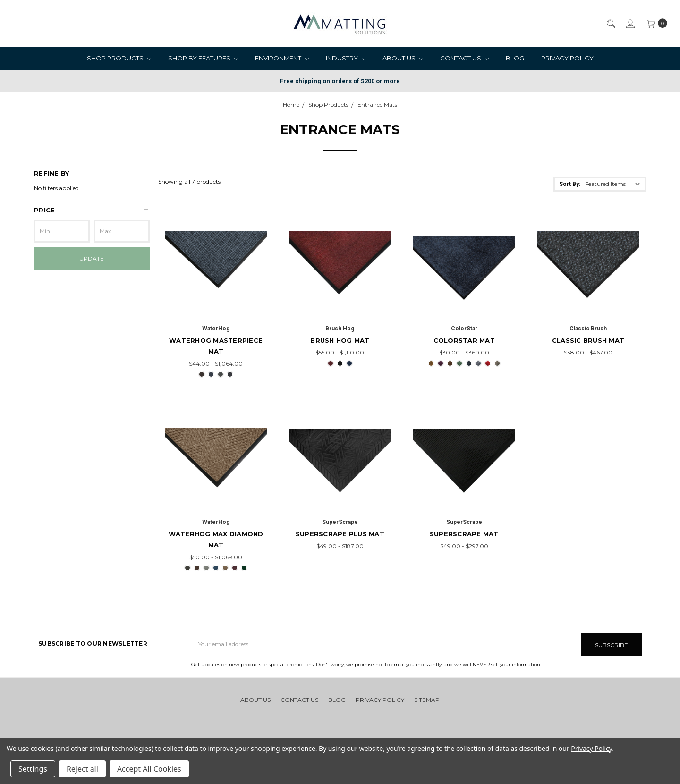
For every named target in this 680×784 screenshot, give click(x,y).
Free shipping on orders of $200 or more (340, 81)
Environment (282, 58)
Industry (346, 58)
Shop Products (119, 58)
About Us (403, 58)
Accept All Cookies (149, 769)
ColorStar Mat (464, 340)
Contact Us (464, 58)
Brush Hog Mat (340, 340)
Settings (33, 769)
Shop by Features (203, 58)
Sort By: (570, 184)
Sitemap (427, 699)
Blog (515, 58)
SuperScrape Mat (464, 534)
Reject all (82, 769)
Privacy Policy (567, 58)
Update (92, 258)
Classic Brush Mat (588, 340)
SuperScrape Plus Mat (340, 534)
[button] (92, 210)
